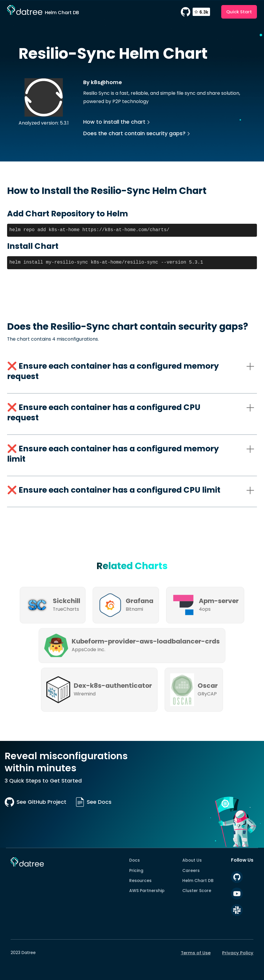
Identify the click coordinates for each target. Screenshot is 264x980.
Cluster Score (197, 891)
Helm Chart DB (198, 881)
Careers (191, 870)
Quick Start (239, 12)
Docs (135, 860)
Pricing (136, 870)
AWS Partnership (147, 891)
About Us (192, 860)
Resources (140, 881)
